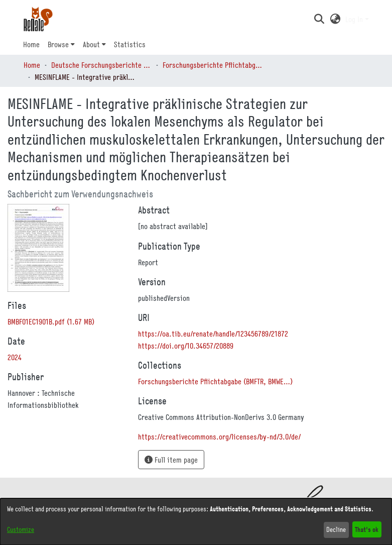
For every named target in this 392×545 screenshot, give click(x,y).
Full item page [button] (171, 460)
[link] (51, 321)
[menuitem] (61, 44)
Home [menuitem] (31, 44)
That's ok (367, 529)
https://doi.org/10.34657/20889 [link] (186, 346)
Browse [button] (58, 44)
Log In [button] (355, 19)
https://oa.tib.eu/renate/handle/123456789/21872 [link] (213, 334)
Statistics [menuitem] (130, 44)
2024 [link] (15, 357)
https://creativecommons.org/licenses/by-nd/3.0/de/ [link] (219, 437)
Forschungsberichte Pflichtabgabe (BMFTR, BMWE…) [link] (213, 65)
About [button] (91, 44)
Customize (21, 529)
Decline (336, 529)
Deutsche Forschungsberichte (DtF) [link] (101, 65)
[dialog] (196, 522)
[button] (319, 19)
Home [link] (32, 65)
